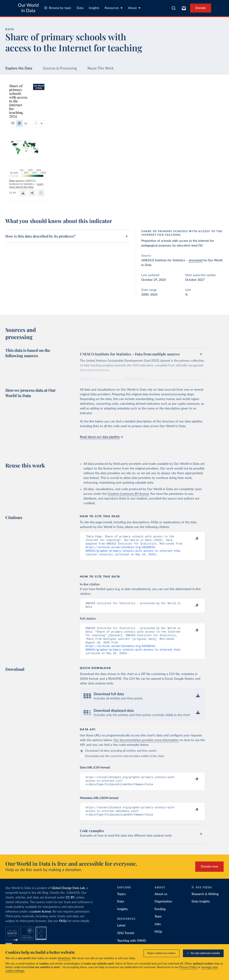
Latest (121, 935)
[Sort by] (192, 109)
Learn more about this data (87, 198)
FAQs (63, 931)
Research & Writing (205, 904)
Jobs (158, 934)
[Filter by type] (196, 120)
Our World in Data (28, 8)
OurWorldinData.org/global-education (32, 202)
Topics (121, 904)
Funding (160, 919)
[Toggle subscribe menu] (184, 8)
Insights (94, 8)
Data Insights (201, 911)
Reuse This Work (101, 68)
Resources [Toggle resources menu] (114, 8)
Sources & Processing (60, 68)
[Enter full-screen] (162, 200)
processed (196, 260)
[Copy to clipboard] (192, 539)
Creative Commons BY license (128, 494)
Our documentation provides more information (146, 747)
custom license (41, 922)
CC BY (60, 202)
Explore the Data (19, 68)
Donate (201, 8)
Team (158, 926)
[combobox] (174, 8)
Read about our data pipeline (101, 437)
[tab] (19, 103)
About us (161, 904)
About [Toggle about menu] (134, 8)
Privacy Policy (188, 967)
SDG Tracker (126, 943)
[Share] (153, 200)
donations (64, 958)
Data (80, 8)
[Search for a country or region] (196, 98)
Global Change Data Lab (68, 898)
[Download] (144, 200)
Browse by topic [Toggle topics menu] (58, 8)
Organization (163, 911)
